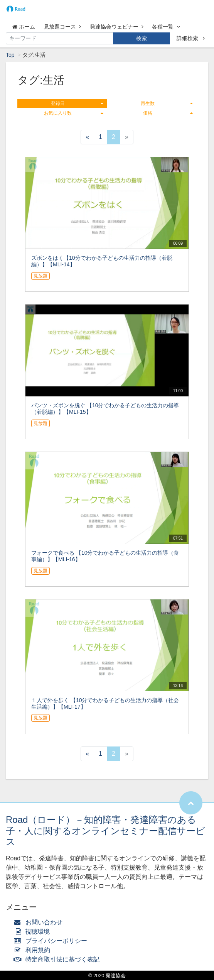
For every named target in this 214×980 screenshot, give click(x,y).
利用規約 (34, 950)
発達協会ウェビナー (117, 27)
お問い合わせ (40, 922)
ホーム (24, 27)
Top (10, 55)
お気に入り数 (73, 113)
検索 (142, 38)
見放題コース (62, 27)
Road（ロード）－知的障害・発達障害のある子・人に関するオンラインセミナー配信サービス (105, 831)
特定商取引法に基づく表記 (58, 959)
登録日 (77, 103)
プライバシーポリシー (52, 941)
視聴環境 (34, 932)
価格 (168, 113)
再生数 (167, 103)
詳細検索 (191, 38)
